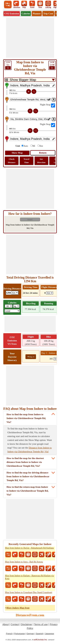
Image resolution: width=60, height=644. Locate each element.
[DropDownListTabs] (30, 80)
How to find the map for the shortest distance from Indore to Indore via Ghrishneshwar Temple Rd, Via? (25, 462)
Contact (15, 624)
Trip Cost (48, 14)
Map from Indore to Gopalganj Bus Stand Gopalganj (29, 592)
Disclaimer (27, 624)
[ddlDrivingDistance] (15, 293)
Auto (26, 146)
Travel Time (26, 161)
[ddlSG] (12, 311)
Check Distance (12, 161)
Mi (34, 146)
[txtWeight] (9, 306)
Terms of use (41, 624)
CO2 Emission (12, 14)
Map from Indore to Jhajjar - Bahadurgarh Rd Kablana (29, 548)
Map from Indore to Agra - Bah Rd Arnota (24, 562)
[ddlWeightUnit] (16, 306)
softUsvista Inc (40, 640)
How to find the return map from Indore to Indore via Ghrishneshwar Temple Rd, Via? (28, 491)
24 (52, 65)
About (6, 624)
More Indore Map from (18, 608)
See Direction (41, 161)
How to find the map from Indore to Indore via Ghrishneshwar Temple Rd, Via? (26, 418)
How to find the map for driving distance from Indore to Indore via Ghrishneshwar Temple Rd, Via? (28, 476)
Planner (37, 14)
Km (8, 65)
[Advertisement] (30, 38)
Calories (26, 14)
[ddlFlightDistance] (50, 293)
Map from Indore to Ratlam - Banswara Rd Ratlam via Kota (29, 577)
